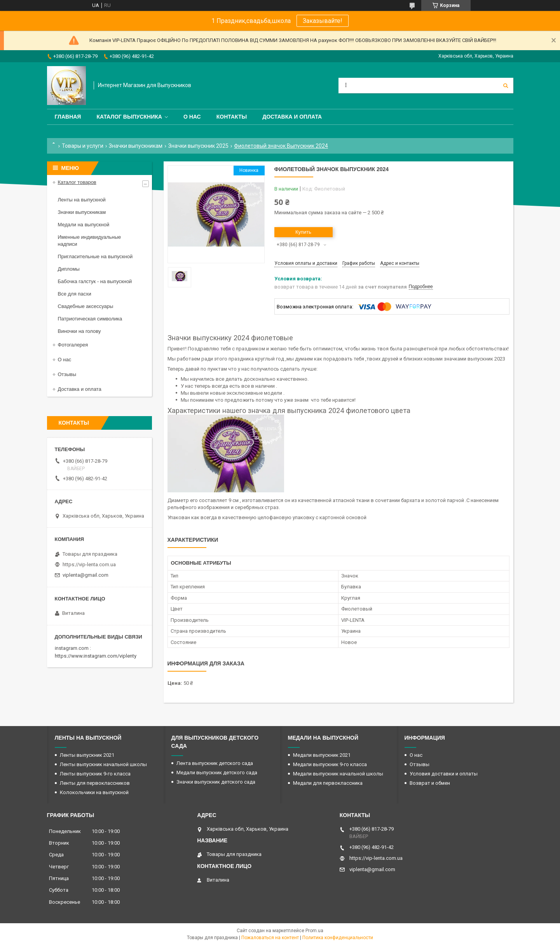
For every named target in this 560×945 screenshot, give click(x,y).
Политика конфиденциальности (338, 938)
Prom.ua (314, 931)
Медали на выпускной (84, 225)
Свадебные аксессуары (86, 306)
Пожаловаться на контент (270, 938)
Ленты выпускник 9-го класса (95, 774)
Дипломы (69, 269)
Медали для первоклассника (328, 783)
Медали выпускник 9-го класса (330, 764)
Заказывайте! (323, 21)
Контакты (232, 117)
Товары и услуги (83, 146)
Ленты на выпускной (82, 200)
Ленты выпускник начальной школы (103, 764)
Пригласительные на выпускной (95, 256)
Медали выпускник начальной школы (338, 774)
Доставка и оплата (292, 117)
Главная (68, 117)
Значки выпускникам (136, 146)
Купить (303, 232)
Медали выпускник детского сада (217, 773)
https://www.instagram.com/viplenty (96, 656)
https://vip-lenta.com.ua (89, 564)
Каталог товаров (77, 182)
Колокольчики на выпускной (94, 792)
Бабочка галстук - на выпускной (95, 281)
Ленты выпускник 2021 (87, 755)
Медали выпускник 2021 (322, 755)
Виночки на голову (79, 331)
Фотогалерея (73, 345)
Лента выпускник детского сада (215, 763)
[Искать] (506, 86)
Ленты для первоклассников (95, 783)
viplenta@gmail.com (85, 575)
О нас (192, 117)
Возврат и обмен (430, 783)
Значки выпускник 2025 (198, 146)
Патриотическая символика (90, 319)
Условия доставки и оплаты (444, 774)
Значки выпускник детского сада (216, 782)
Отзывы (67, 374)
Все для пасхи (75, 294)
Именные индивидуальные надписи (90, 241)
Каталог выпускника (129, 117)
